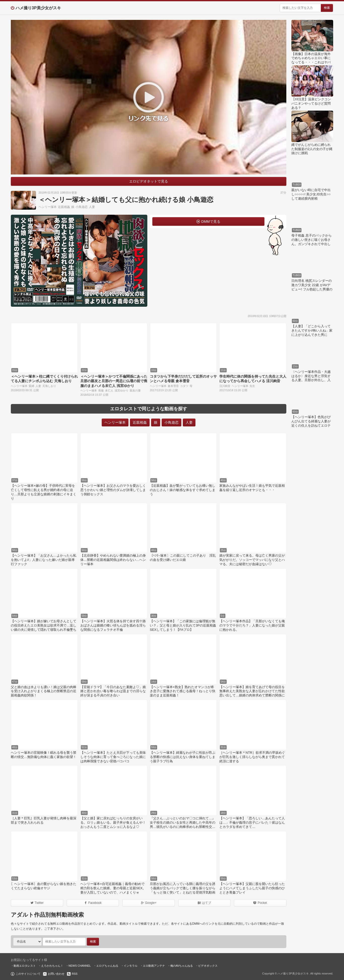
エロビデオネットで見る (149, 181)
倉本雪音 (173, 386)
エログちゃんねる (107, 966)
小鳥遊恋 (82, 207)
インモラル (131, 966)
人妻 (92, 207)
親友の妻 (135, 390)
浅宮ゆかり (122, 390)
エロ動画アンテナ (154, 966)
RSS (75, 974)
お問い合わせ (56, 974)
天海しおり (49, 386)
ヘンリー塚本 (48, 207)
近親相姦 (64, 207)
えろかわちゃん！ (52, 966)
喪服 (101, 390)
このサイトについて (28, 974)
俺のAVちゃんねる (182, 966)
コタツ (184, 386)
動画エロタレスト (25, 966)
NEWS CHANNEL (80, 966)
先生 (252, 386)
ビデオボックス (208, 966)
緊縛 (31, 386)
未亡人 (109, 390)
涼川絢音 (225, 386)
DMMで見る (211, 221)
